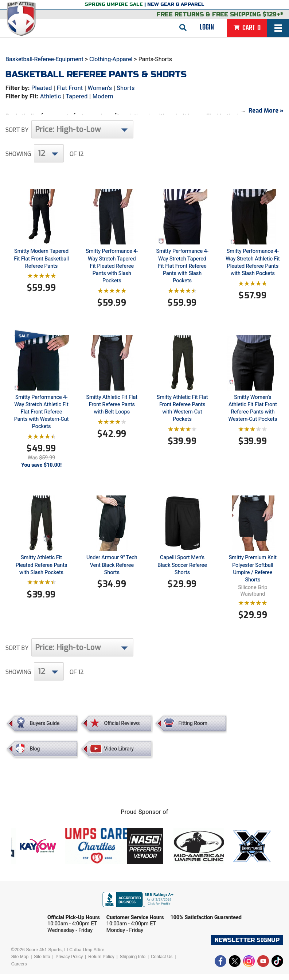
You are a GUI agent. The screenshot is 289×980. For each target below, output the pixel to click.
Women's (100, 88)
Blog (35, 754)
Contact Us (162, 963)
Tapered (77, 96)
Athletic (50, 96)
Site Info (42, 963)
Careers (19, 970)
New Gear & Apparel (176, 4)
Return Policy (101, 963)
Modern (103, 96)
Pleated (42, 88)
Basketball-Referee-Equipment (44, 59)
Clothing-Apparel (111, 59)
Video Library (119, 754)
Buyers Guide (45, 729)
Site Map (20, 963)
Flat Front (70, 88)
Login (207, 27)
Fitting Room (193, 729)
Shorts (126, 88)
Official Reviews (122, 729)
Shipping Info (133, 963)
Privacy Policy (69, 963)
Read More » (266, 116)
